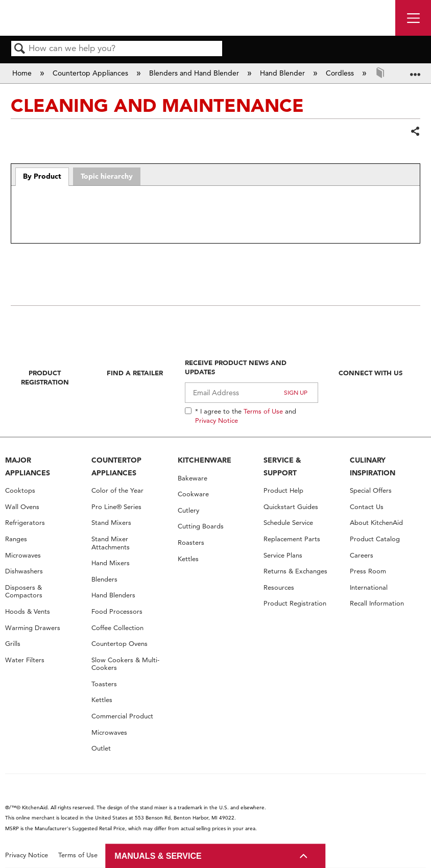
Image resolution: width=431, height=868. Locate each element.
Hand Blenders (113, 595)
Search (20, 49)
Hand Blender (283, 73)
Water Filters (25, 660)
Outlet (101, 748)
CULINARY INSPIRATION (373, 466)
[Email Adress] (252, 393)
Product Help (283, 490)
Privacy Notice (217, 420)
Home (23, 73)
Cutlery (188, 510)
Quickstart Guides (291, 507)
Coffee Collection (117, 628)
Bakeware (193, 478)
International (369, 587)
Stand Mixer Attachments (111, 543)
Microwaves (23, 555)
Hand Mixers (111, 563)
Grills (13, 644)
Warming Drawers (33, 628)
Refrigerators (25, 523)
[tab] (42, 177)
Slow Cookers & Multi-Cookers (125, 664)
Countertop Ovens (119, 644)
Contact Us (367, 507)
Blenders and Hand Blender (195, 73)
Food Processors (117, 611)
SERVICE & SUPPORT (282, 466)
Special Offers (371, 490)
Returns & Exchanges (295, 571)
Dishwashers (24, 571)
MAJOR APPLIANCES (28, 466)
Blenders (104, 579)
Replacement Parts (292, 539)
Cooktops (20, 490)
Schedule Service (288, 523)
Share (415, 132)
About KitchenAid (376, 523)
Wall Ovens (22, 507)
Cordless (341, 73)
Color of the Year (117, 490)
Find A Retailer (135, 373)
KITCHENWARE (205, 460)
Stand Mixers (111, 523)
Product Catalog (375, 539)
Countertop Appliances (91, 73)
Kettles (102, 700)
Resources (279, 587)
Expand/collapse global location (415, 70)
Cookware (193, 494)
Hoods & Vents (28, 611)
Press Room (368, 571)
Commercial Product (122, 716)
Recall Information (377, 603)
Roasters (191, 542)
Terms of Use (263, 411)
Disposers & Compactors (24, 592)
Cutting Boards (201, 526)
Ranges (16, 539)
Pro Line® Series (116, 507)
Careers (362, 555)
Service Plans (283, 555)
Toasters (104, 684)
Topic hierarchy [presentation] (107, 176)
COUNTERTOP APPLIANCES (116, 466)
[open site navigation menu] (413, 18)
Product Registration (45, 377)
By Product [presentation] (42, 176)
